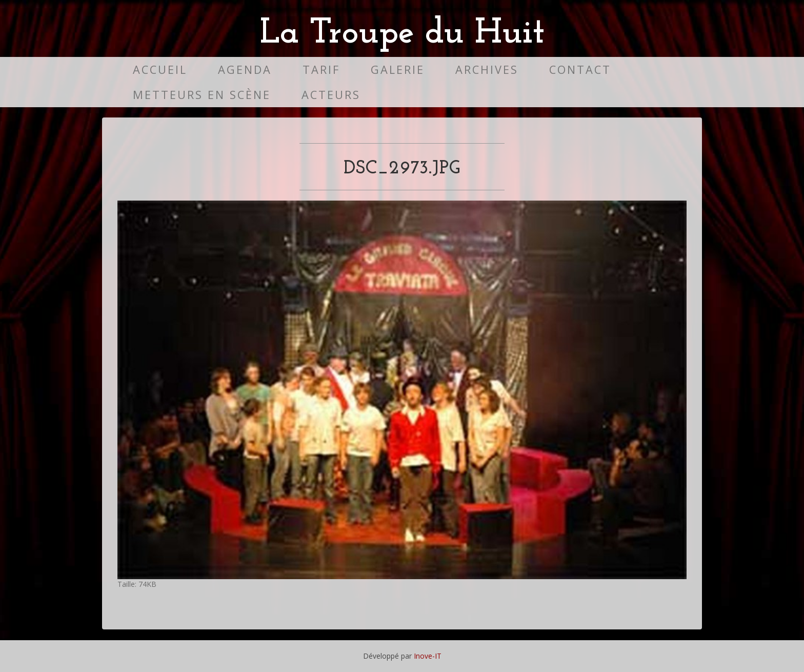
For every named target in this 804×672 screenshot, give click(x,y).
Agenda (245, 70)
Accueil (160, 70)
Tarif (321, 70)
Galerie (398, 70)
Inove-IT (428, 656)
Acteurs (331, 95)
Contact (580, 70)
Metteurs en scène (202, 95)
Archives (487, 70)
